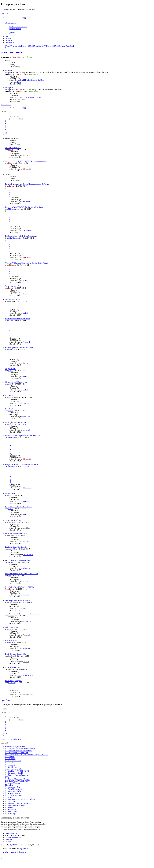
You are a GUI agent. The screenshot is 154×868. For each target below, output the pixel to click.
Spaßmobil (12, 656)
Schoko (11, 350)
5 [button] (6, 129)
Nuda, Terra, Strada (12, 53)
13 (10, 482)
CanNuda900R (13, 397)
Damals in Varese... (12, 641)
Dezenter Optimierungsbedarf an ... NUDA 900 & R (23, 436)
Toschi (26, 403)
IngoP (25, 608)
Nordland (27, 541)
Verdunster (27, 230)
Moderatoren (29, 57)
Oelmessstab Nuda (12, 627)
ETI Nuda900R (13, 602)
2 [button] (6, 123)
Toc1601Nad (13, 549)
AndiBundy (12, 522)
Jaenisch (26, 662)
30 (10, 453)
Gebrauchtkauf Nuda (12, 299)
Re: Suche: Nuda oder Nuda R (31, 97)
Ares (10, 576)
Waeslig (11, 629)
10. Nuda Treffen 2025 (13, 667)
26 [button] (6, 133)
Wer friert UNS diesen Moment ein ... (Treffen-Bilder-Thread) (27, 263)
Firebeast (21, 57)
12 (10, 480)
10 (10, 476)
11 (10, 478)
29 (10, 451)
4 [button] (6, 127)
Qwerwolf (27, 201)
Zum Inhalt (5, 13)
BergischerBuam (18, 99)
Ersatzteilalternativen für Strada (16, 534)
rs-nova (11, 321)
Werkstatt (8, 70)
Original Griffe (10, 369)
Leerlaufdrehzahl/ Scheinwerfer (16, 547)
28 (10, 449)
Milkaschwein (13, 209)
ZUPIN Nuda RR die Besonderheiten (18, 560)
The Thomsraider (15, 238)
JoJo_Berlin (27, 555)
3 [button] (6, 125)
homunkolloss (17, 82)
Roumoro (13, 438)
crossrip (26, 430)
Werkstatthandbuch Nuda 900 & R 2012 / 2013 (21, 574)
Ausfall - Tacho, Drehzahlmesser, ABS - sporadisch (23, 614)
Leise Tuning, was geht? (14, 681)
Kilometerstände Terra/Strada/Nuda (17, 319)
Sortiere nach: (33, 705)
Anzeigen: (12, 705)
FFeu (10, 536)
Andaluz (26, 280)
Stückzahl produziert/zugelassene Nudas (19, 348)
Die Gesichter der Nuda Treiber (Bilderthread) (21, 236)
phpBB (12, 845)
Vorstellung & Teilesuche (14, 520)
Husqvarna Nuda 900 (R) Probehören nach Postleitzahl (24, 207)
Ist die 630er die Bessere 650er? (16, 654)
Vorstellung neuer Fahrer (14, 286)
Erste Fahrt (9, 409)
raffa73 (26, 313)
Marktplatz (9, 88)
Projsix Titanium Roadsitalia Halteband (19, 507)
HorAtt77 (27, 622)
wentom (11, 616)
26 (10, 445)
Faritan (14, 57)
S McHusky (27, 675)
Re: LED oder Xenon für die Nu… (32, 80)
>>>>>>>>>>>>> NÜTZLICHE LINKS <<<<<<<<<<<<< (26, 161)
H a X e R (13, 562)
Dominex (13, 466)
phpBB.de (25, 849)
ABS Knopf (9, 395)
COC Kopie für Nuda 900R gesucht (18, 600)
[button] (5, 115)
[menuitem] (18, 27)
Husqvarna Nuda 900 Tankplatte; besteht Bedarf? (22, 465)
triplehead (27, 568)
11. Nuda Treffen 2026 (13, 148)
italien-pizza (28, 694)
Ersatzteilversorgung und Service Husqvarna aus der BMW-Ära (27, 184)
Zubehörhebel (10, 493)
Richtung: (54, 705)
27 (10, 447)
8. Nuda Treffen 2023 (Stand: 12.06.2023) (20, 587)
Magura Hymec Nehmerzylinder (16, 382)
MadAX (26, 417)
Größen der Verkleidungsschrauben (17, 422)
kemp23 (11, 301)
